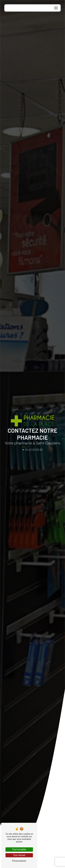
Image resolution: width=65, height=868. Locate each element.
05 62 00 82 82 (32, 450)
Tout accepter (19, 849)
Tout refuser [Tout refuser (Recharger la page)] (19, 855)
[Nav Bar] (56, 8)
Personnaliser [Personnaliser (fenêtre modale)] (19, 861)
